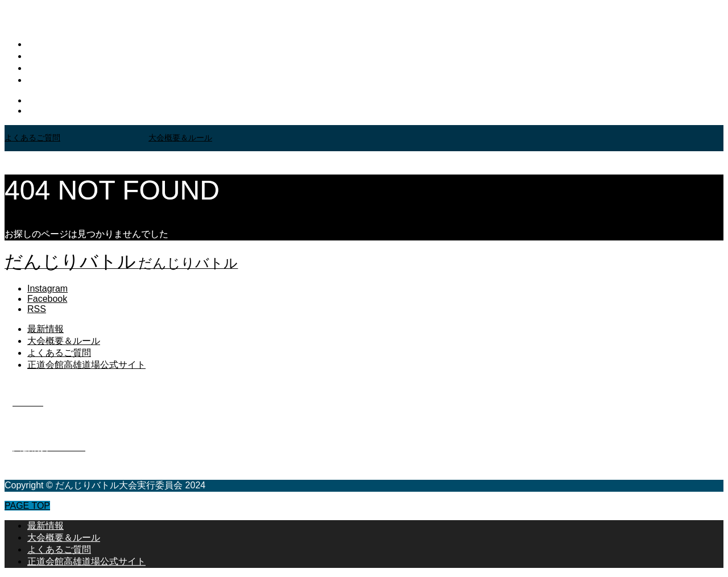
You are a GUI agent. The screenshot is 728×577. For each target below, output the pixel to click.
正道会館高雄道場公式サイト (86, 80)
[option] (76, 138)
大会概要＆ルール (64, 56)
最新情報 (45, 44)
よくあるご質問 (59, 68)
